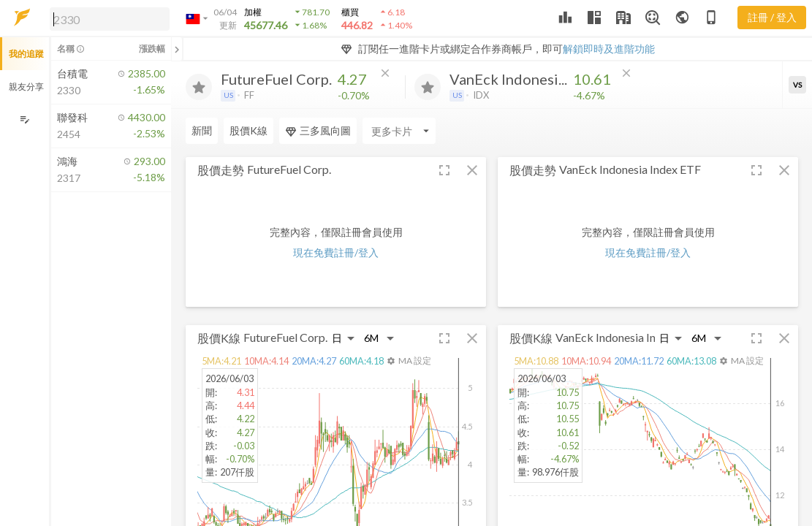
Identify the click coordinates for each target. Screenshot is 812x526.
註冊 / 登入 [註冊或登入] (772, 17)
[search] (110, 19)
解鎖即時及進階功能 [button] (609, 49)
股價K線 (248, 130)
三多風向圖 (318, 131)
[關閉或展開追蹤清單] (177, 49)
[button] (107, 18)
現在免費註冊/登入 (336, 252)
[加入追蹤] (199, 87)
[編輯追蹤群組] (24, 119)
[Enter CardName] (399, 131)
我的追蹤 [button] (26, 54)
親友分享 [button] (26, 87)
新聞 (202, 130)
